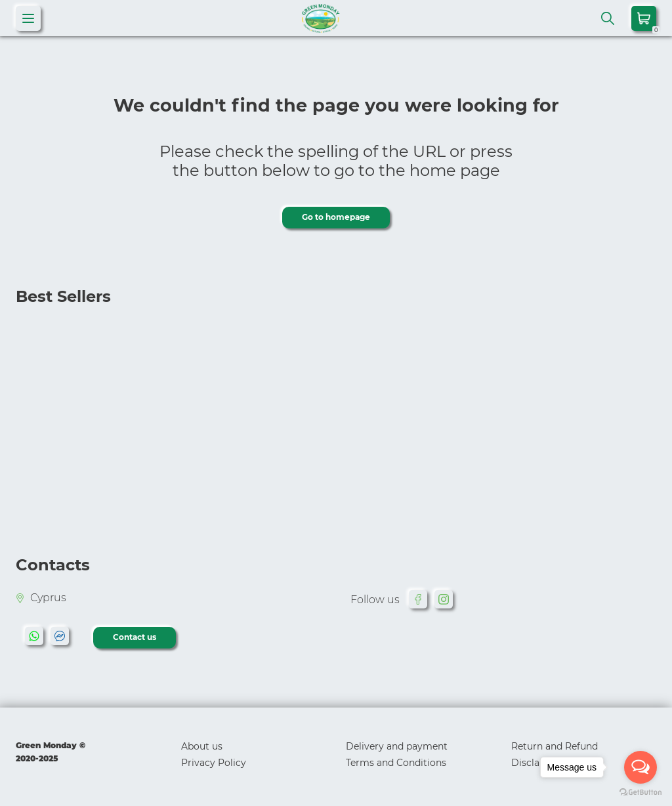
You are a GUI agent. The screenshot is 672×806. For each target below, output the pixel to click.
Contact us (135, 637)
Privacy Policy (214, 763)
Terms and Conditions (396, 763)
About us (202, 746)
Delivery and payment (397, 746)
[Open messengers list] (640, 767)
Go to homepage (336, 217)
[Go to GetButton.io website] (640, 793)
